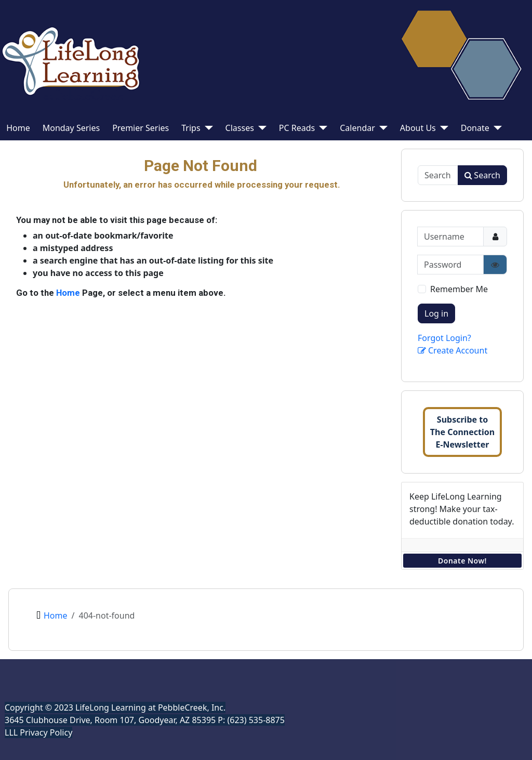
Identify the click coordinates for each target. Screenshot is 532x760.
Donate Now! (462, 561)
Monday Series (71, 128)
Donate (475, 128)
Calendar (357, 128)
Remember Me (459, 289)
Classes (240, 128)
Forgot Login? (444, 338)
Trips (191, 128)
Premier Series (141, 128)
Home (18, 128)
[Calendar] (381, 128)
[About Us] (442, 128)
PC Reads (297, 128)
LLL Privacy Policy (38, 732)
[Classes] (260, 128)
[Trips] (207, 128)
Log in (436, 313)
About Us (418, 128)
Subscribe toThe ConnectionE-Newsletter (462, 432)
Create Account (453, 350)
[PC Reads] (321, 128)
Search (482, 175)
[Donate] (496, 128)
